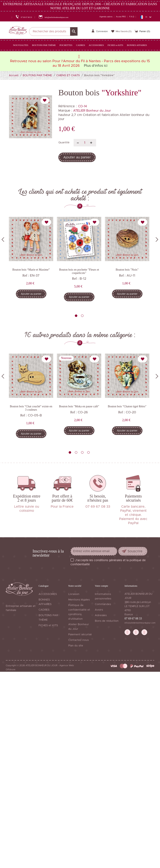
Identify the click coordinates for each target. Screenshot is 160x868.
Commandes (103, 604)
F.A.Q (132, 17)
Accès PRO (121, 17)
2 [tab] (82, 316)
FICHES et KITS (48, 626)
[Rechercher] (53, 32)
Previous (3, 239)
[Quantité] (85, 143)
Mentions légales (79, 600)
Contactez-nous (78, 640)
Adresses (101, 615)
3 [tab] (82, 452)
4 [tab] (88, 452)
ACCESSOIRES (48, 594)
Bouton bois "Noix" (127, 270)
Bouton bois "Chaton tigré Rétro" (127, 406)
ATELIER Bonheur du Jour (92, 111)
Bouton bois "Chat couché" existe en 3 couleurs (31, 408)
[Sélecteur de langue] (146, 17)
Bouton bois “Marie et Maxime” (31, 270)
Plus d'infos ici (96, 66)
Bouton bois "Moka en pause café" (79, 406)
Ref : (26, 275)
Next (157, 239)
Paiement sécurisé (80, 635)
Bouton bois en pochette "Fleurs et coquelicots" (79, 271)
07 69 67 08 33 (133, 619)
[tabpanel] (31, 261)
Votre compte (101, 586)
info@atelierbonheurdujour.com (140, 623)
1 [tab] (76, 316)
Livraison (74, 594)
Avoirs (99, 610)
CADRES (44, 610)
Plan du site (76, 646)
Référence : (68, 106)
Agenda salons (106, 17)
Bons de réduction (107, 621)
